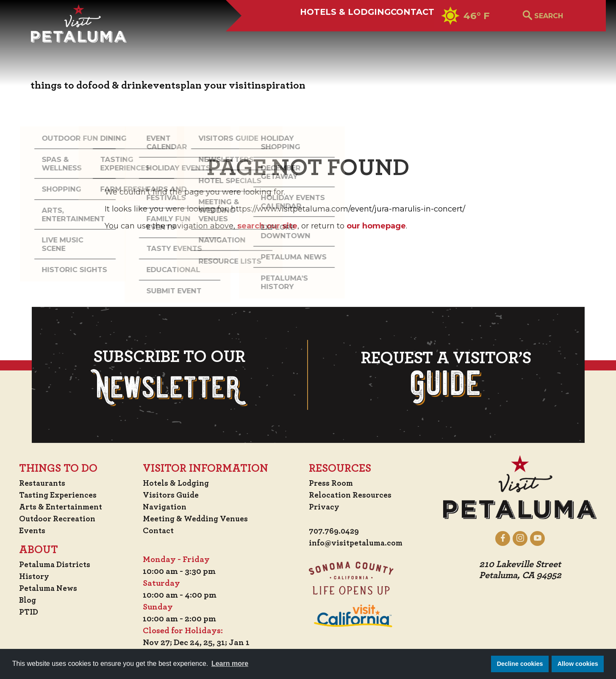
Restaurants (38, 483)
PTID (24, 612)
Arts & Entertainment (58, 507)
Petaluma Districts (51, 565)
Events (28, 531)
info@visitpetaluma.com (358, 543)
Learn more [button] (230, 664)
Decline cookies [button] (520, 664)
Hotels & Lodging (313, 37)
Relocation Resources (351, 495)
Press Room (332, 483)
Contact (400, 37)
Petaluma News (44, 588)
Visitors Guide (172, 495)
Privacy (325, 507)
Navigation (166, 507)
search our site (267, 226)
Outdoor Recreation (54, 519)
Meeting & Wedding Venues (198, 519)
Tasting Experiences (55, 495)
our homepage (376, 226)
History (30, 576)
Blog (23, 600)
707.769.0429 (335, 532)
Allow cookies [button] (578, 664)
